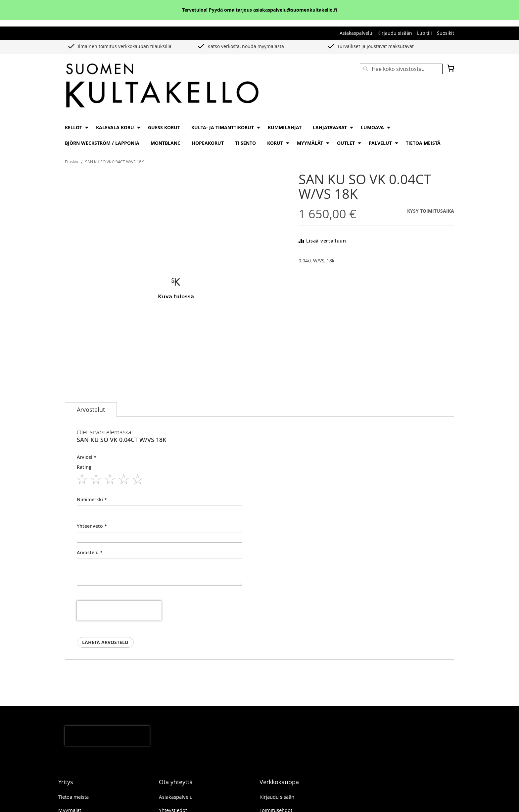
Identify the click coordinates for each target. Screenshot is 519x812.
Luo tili (425, 33)
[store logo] (162, 86)
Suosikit (446, 33)
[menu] (259, 135)
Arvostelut (91, 409)
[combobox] (401, 69)
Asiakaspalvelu (356, 33)
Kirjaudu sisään (395, 33)
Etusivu (71, 162)
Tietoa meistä (73, 797)
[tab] (91, 409)
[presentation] (119, 611)
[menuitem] (75, 127)
